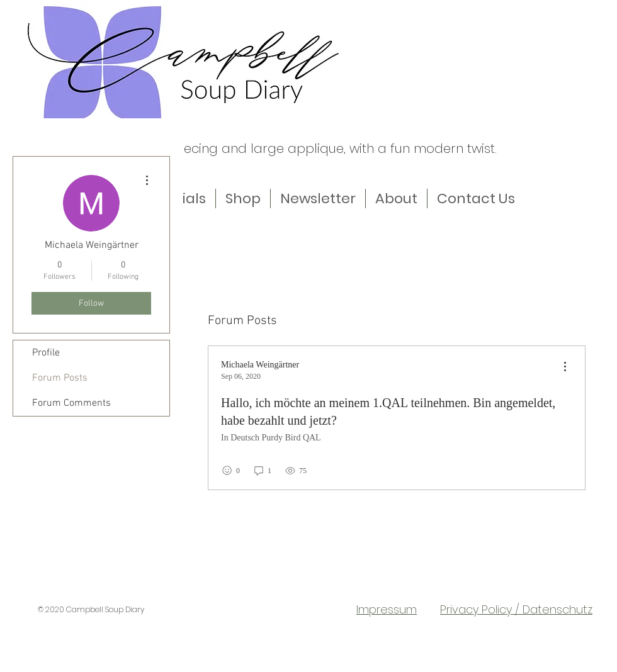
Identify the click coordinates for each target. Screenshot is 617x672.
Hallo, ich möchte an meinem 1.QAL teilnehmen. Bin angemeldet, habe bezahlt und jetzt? (388, 412)
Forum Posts (60, 378)
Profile (46, 353)
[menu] (565, 367)
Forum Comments (71, 403)
